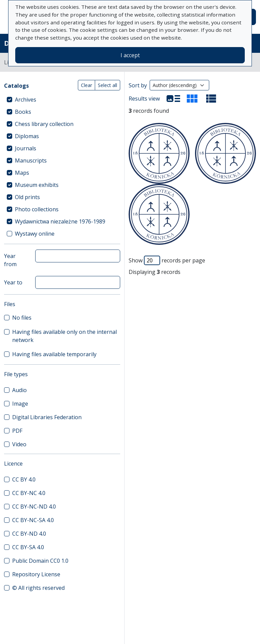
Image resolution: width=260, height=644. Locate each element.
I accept (130, 55)
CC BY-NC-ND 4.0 (34, 507)
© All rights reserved (38, 588)
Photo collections (37, 209)
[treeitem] (62, 100)
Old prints (27, 197)
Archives (26, 100)
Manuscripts (31, 160)
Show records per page (167, 260)
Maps (22, 173)
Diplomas (27, 136)
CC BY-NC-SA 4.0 (33, 520)
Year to (13, 282)
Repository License (36, 574)
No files (22, 318)
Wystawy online (35, 234)
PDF (17, 431)
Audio (19, 390)
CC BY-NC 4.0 (29, 493)
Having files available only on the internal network (64, 336)
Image (20, 404)
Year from (10, 260)
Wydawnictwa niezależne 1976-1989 (60, 221)
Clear (86, 85)
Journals (26, 148)
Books (23, 112)
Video (19, 444)
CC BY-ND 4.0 (29, 534)
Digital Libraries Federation (47, 417)
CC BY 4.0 (24, 479)
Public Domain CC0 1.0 (40, 561)
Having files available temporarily (54, 354)
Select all (107, 85)
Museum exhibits (37, 185)
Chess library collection (44, 124)
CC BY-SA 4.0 (28, 547)
